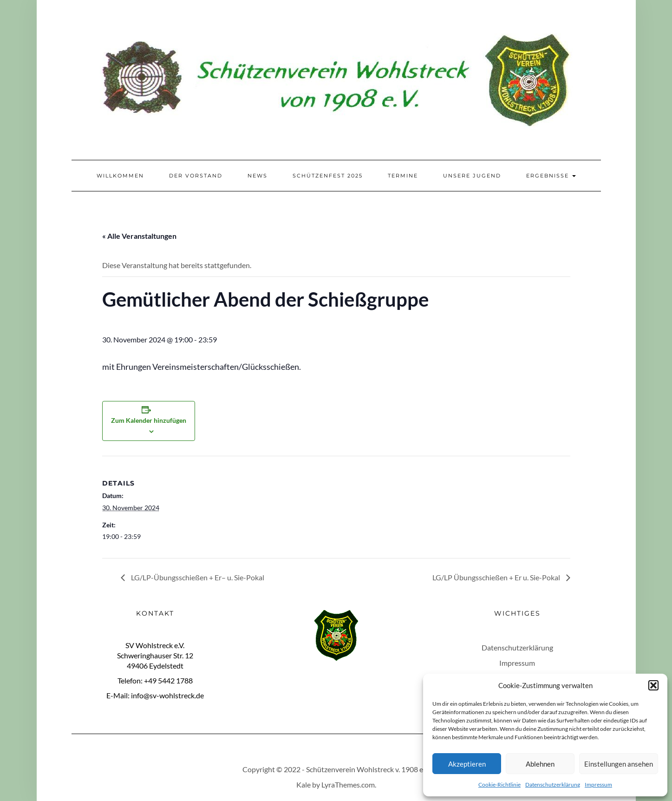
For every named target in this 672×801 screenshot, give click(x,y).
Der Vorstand (196, 176)
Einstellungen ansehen (619, 764)
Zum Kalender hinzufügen (149, 420)
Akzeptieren (467, 764)
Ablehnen (540, 764)
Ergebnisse (551, 176)
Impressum (598, 785)
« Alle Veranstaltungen (139, 236)
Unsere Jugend (472, 176)
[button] (653, 685)
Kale (303, 785)
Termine (403, 176)
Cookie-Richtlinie (499, 785)
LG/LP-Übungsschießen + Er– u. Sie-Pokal (197, 577)
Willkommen (120, 176)
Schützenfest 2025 (328, 176)
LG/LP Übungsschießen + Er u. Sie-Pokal (497, 577)
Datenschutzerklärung (553, 785)
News (258, 176)
